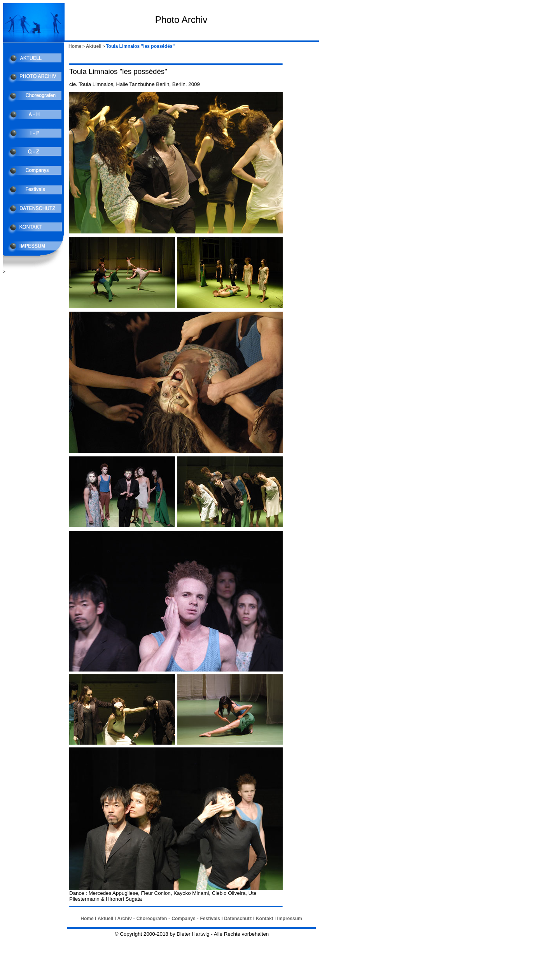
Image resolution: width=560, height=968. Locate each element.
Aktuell (94, 46)
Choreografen (152, 919)
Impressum (290, 919)
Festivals (210, 919)
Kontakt (265, 919)
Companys (183, 919)
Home (75, 46)
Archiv (124, 919)
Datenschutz (238, 919)
